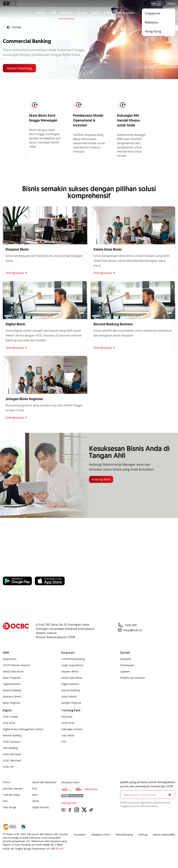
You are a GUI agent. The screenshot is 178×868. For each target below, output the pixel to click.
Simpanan (126, 659)
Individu (40, 13)
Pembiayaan (127, 665)
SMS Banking (10, 748)
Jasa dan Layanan (13, 788)
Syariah (82, 13)
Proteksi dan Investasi (132, 678)
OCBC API (8, 767)
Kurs (5, 801)
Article (36, 801)
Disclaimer (80, 835)
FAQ (35, 788)
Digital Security (41, 807)
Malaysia (151, 22)
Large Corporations (72, 665)
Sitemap (143, 835)
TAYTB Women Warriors (17, 665)
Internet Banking (12, 735)
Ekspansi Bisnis (70, 671)
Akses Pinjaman (12, 678)
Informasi (67, 717)
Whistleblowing (124, 835)
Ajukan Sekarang (19, 68)
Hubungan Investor (72, 729)
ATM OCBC (9, 723)
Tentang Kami (126, 13)
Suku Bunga (9, 807)
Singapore (152, 13)
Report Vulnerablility (164, 835)
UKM (53, 13)
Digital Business (12, 684)
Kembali (14, 27)
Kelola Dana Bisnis (13, 671)
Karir (35, 795)
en (13, 3)
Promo (7, 782)
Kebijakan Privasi (101, 835)
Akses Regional (11, 703)
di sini (59, 849)
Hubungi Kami (101, 479)
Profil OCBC (68, 723)
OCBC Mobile (10, 717)
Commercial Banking (73, 659)
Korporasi (67, 13)
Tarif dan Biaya (11, 795)
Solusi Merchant (12, 754)
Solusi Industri (69, 696)
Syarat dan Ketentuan (44, 782)
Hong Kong (153, 31)
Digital (95, 13)
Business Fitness (12, 696)
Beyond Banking (12, 690)
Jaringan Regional (71, 703)
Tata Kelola (68, 735)
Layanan (125, 671)
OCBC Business (12, 742)
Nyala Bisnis (10, 659)
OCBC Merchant (12, 760)
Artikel (108, 13)
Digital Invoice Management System (23, 729)
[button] (169, 795)
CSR (64, 742)
